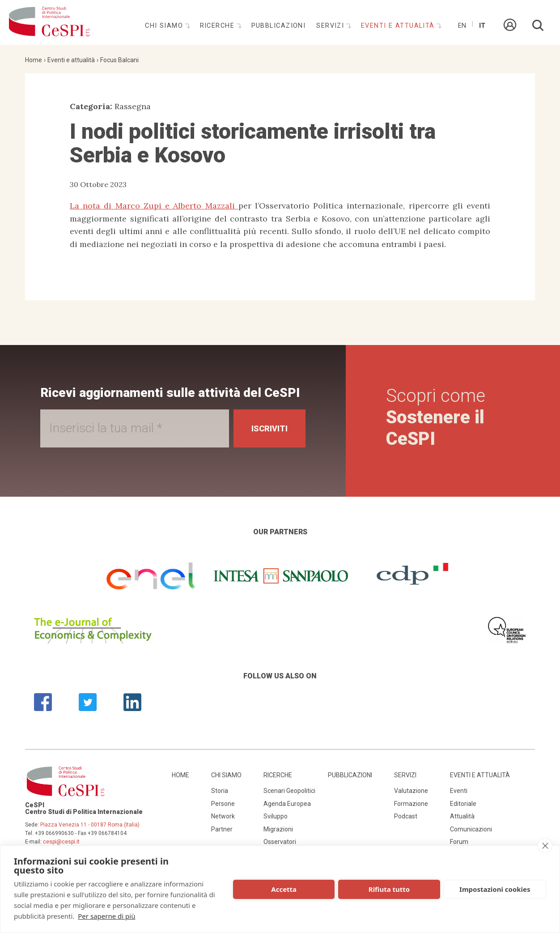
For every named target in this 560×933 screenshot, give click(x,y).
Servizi (331, 26)
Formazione (411, 804)
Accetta (284, 889)
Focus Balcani (119, 60)
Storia (220, 791)
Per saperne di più (106, 916)
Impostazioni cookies (495, 889)
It (482, 26)
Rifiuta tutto (389, 889)
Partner (222, 829)
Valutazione (411, 791)
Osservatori (280, 842)
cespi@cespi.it (61, 842)
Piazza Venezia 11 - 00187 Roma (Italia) (90, 825)
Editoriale (463, 804)
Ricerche (218, 26)
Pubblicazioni (279, 26)
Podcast (406, 816)
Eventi (459, 791)
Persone (223, 804)
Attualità (462, 816)
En (462, 26)
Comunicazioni (471, 829)
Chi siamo (165, 26)
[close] (545, 846)
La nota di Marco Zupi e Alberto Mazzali (154, 206)
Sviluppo (276, 816)
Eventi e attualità (399, 26)
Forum (459, 842)
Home (34, 60)
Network (223, 816)
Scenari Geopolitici (289, 791)
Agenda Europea (287, 804)
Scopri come (436, 417)
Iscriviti (269, 428)
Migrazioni (278, 829)
